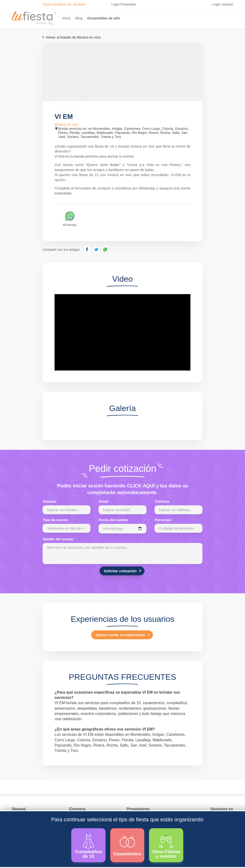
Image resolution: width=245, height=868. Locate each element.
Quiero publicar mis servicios (64, 4)
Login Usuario (223, 4)
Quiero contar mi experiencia (120, 635)
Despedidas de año (104, 18)
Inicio (66, 18)
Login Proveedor (124, 4)
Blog (79, 18)
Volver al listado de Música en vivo (73, 37)
